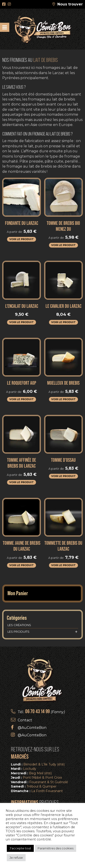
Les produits (42, 632)
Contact (25, 720)
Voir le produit (22, 239)
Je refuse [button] (16, 858)
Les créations (19, 625)
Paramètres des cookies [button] (56, 848)
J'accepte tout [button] (20, 848)
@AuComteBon (32, 728)
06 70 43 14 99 (37, 711)
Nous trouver (70, 4)
